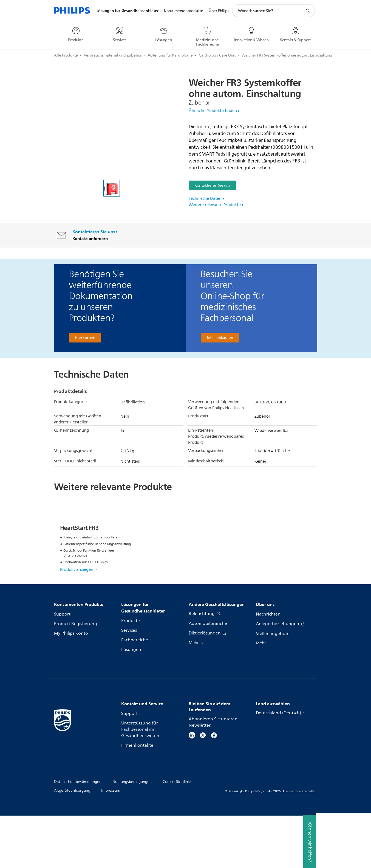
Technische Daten (205, 199)
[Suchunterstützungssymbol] (308, 11)
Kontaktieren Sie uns (212, 185)
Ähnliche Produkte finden (213, 111)
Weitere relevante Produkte (215, 205)
